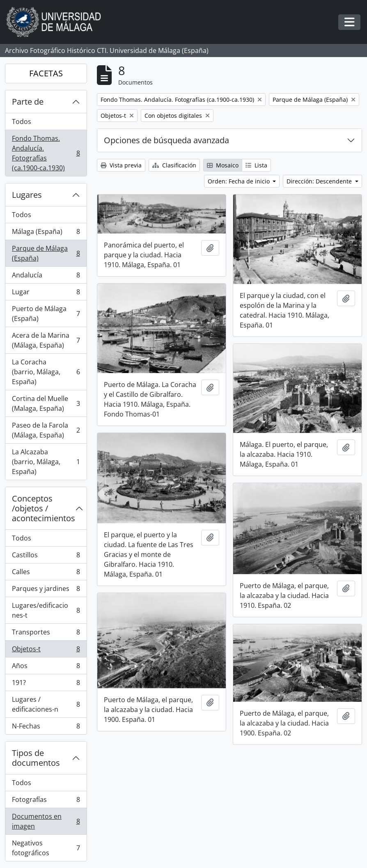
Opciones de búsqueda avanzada (166, 140)
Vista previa (121, 165)
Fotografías (46, 801)
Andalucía (46, 277)
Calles (46, 574)
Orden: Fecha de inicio (240, 181)
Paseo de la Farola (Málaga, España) (46, 430)
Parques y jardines (46, 590)
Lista (256, 165)
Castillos (46, 557)
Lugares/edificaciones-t (46, 610)
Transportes (46, 634)
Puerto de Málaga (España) (46, 314)
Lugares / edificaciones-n (46, 704)
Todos (22, 121)
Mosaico (223, 165)
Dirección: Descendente (320, 181)
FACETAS (46, 73)
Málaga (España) (46, 233)
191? (46, 684)
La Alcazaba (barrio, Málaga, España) (46, 462)
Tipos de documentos (36, 758)
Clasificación (174, 165)
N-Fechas (46, 728)
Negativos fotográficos (46, 848)
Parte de (28, 102)
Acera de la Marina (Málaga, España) (46, 340)
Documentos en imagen (46, 821)
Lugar (46, 294)
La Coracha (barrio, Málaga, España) (46, 372)
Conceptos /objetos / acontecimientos (44, 508)
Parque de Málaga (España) (46, 253)
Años (46, 668)
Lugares (27, 195)
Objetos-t (46, 651)
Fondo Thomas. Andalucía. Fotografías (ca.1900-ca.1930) (46, 153)
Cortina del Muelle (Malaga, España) (46, 403)
